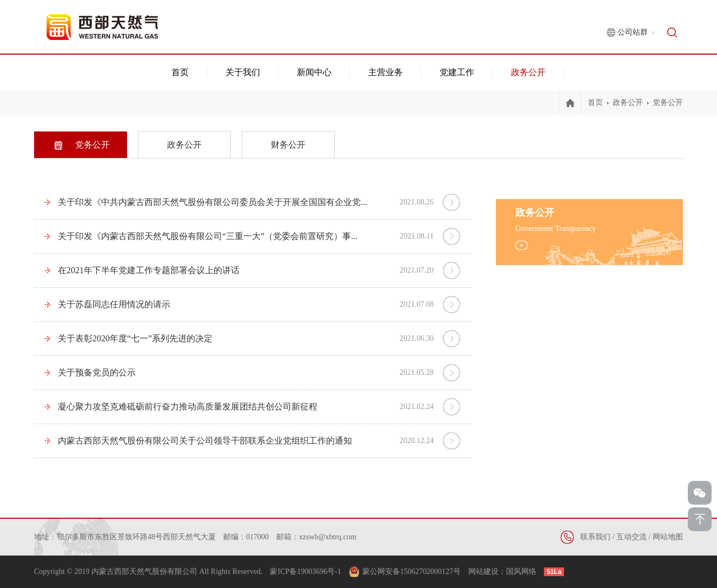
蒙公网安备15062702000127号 (411, 572)
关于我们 (243, 72)
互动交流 (632, 537)
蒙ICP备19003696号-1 (305, 572)
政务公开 (528, 72)
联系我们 (595, 537)
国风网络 (521, 572)
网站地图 (668, 537)
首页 (180, 72)
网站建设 (483, 572)
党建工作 (457, 72)
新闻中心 (314, 72)
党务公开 (668, 103)
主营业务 (386, 72)
